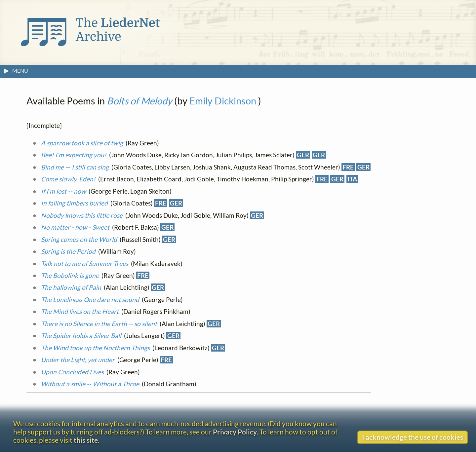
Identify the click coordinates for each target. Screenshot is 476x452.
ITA (352, 179)
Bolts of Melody (139, 101)
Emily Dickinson (223, 101)
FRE (348, 167)
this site (86, 440)
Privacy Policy (235, 432)
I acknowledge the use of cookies (413, 437)
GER (303, 155)
